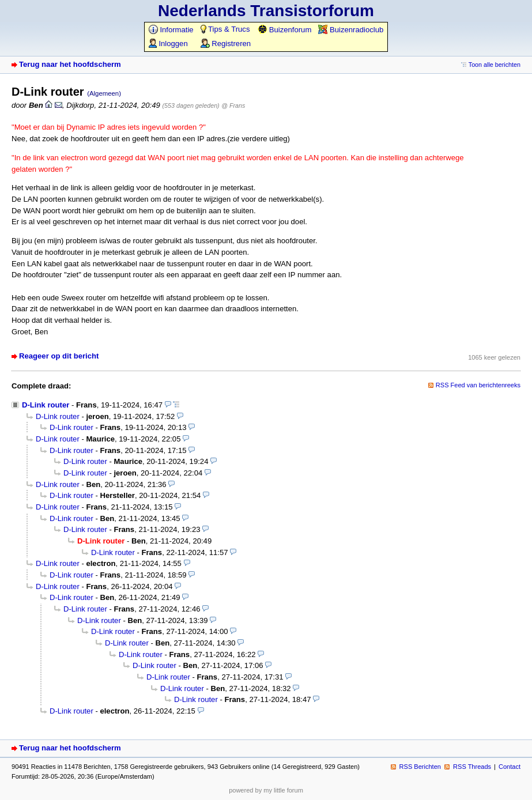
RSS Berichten (420, 767)
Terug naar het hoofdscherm (70, 64)
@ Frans (233, 105)
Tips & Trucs (225, 29)
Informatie (171, 30)
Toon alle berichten (495, 65)
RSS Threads (472, 767)
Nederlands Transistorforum (266, 11)
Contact (510, 767)
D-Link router (46, 405)
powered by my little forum (266, 790)
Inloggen (168, 44)
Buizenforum (284, 30)
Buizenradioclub (351, 30)
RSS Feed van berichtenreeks (478, 385)
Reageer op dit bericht (59, 356)
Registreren (226, 44)
